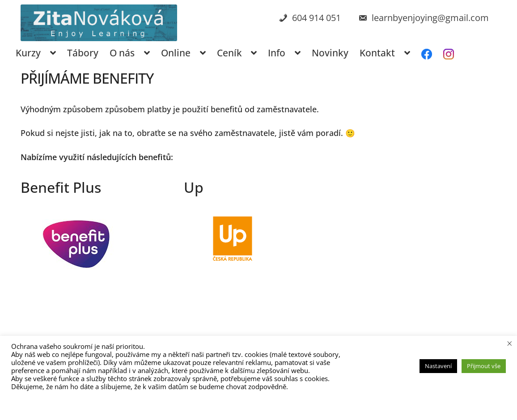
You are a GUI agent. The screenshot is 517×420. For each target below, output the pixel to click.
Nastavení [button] (438, 366)
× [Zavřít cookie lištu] (510, 343)
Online (176, 53)
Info (277, 53)
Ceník (229, 53)
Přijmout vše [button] (484, 366)
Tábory (83, 53)
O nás (122, 53)
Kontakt (377, 53)
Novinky (330, 53)
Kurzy (28, 53)
